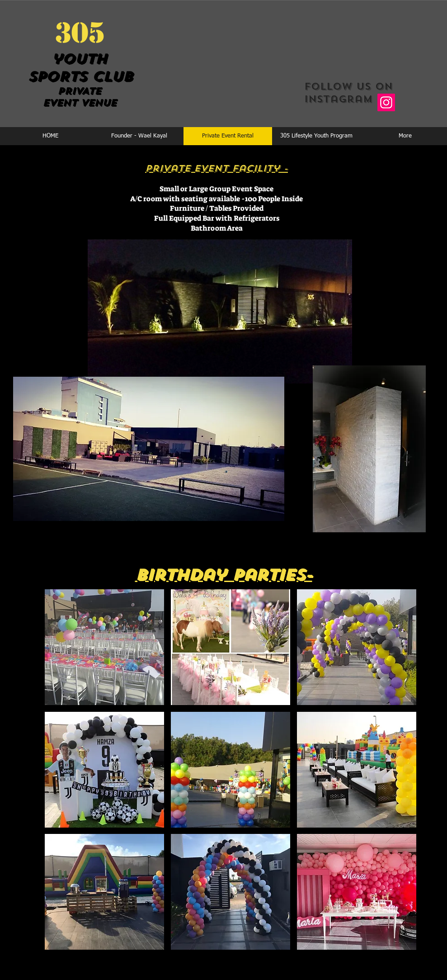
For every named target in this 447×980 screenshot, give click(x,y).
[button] (104, 647)
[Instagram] (386, 102)
